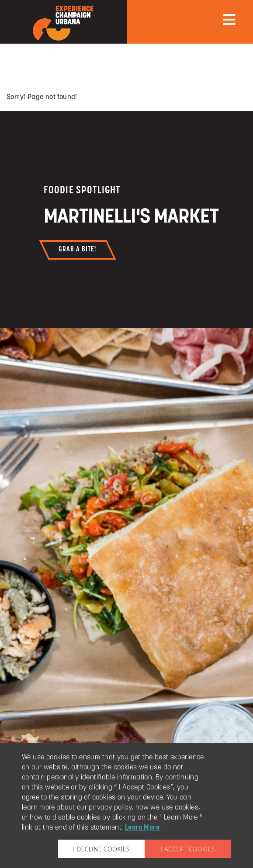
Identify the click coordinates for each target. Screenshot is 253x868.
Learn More (142, 828)
